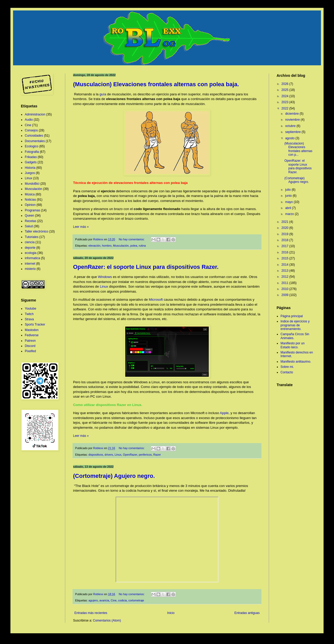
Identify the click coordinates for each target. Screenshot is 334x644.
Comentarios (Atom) (107, 620)
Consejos (31, 130)
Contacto (287, 372)
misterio (30, 269)
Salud (29, 226)
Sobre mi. (287, 367)
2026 (285, 84)
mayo (290, 202)
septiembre (293, 132)
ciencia (30, 242)
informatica (32, 258)
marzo (290, 214)
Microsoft (156, 300)
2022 (285, 108)
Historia (30, 168)
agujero (93, 600)
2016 (285, 252)
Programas (32, 210)
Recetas (31, 221)
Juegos (30, 173)
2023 (285, 102)
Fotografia (32, 152)
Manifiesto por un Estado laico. (293, 345)
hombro (107, 246)
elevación (94, 246)
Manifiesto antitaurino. (296, 362)
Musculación (121, 246)
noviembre (293, 120)
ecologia (31, 253)
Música (30, 194)
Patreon (30, 341)
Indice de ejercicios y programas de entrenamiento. (295, 325)
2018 (285, 240)
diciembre (292, 114)
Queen (29, 216)
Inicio (171, 613)
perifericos (145, 455)
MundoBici (32, 184)
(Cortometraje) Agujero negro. (114, 476)
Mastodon (32, 330)
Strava (29, 319)
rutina (142, 246)
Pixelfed (30, 351)
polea (134, 246)
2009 (285, 295)
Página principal (292, 316)
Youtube (31, 309)
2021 (285, 222)
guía (103, 94)
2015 (285, 258)
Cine (114, 600)
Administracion (35, 114)
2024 (285, 96)
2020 (285, 228)
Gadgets (31, 162)
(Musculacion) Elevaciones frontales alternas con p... (298, 149)
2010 (285, 289)
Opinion (30, 205)
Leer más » (81, 227)
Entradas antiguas (247, 613)
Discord (30, 346)
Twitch (29, 314)
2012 (285, 277)
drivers (109, 455)
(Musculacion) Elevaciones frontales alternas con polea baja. (156, 84)
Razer (157, 455)
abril (289, 208)
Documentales (35, 141)
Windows (105, 277)
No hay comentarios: (132, 239)
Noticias (30, 200)
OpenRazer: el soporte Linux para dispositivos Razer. (146, 267)
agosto (290, 138)
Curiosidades (34, 136)
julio (288, 190)
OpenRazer (130, 455)
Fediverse (32, 335)
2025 (285, 90)
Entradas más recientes (91, 613)
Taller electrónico (37, 231)
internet (30, 264)
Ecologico (32, 146)
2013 (285, 271)
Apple (224, 413)
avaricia (104, 600)
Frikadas (31, 157)
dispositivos (96, 455)
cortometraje (136, 600)
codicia (123, 600)
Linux (104, 286)
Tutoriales (32, 237)
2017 (285, 246)
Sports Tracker (35, 324)
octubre (291, 126)
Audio (29, 120)
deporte (30, 248)
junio (289, 196)
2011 (285, 283)
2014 (285, 265)
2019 (285, 234)
